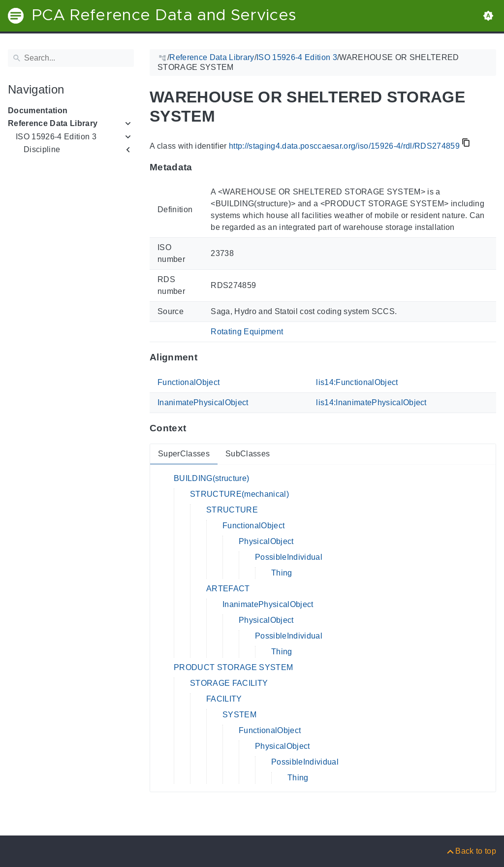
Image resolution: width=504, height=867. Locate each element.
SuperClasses (184, 454)
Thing (282, 573)
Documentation (38, 111)
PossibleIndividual (289, 557)
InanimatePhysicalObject (203, 402)
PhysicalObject (266, 541)
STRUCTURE (232, 510)
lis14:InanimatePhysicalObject (371, 402)
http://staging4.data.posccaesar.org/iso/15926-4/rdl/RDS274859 (344, 146)
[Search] (71, 58)
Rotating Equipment (247, 332)
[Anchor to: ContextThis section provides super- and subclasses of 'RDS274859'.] (196, 428)
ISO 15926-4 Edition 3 (56, 137)
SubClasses (248, 454)
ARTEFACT (228, 589)
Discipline (42, 149)
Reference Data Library (53, 123)
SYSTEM (239, 715)
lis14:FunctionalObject (357, 382)
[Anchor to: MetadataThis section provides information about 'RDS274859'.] (202, 167)
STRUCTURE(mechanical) (239, 494)
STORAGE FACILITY (229, 683)
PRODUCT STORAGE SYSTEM (233, 667)
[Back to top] (471, 851)
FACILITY (224, 699)
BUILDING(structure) (211, 478)
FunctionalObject (189, 382)
